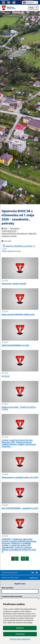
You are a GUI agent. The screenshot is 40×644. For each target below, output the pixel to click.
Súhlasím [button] (20, 628)
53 (23, 559)
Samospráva (15, 228)
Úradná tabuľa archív (9, 231)
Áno (33, 572)
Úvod (4, 228)
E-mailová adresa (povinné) (12, 596)
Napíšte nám (34, 578)
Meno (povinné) (7, 588)
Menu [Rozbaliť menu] (33, 8)
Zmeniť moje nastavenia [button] (20, 639)
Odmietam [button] (20, 634)
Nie (37, 572)
